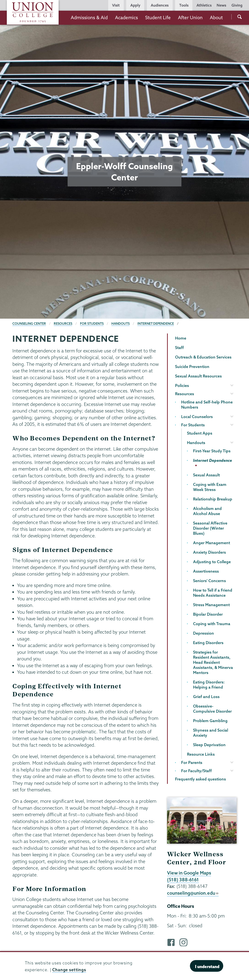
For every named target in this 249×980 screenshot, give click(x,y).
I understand (207, 967)
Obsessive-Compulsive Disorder (212, 709)
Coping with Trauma (212, 624)
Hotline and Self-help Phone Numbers (207, 405)
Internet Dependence (156, 324)
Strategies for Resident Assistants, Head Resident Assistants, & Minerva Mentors (213, 662)
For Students (92, 324)
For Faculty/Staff (196, 771)
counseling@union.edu (193, 893)
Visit (116, 5)
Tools (184, 5)
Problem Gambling (210, 721)
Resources (63, 324)
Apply (135, 5)
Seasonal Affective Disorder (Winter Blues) (210, 528)
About (216, 17)
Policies (182, 385)
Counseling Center (29, 324)
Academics (126, 17)
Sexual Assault (206, 475)
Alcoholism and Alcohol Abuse (207, 511)
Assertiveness (206, 571)
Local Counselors (197, 417)
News (221, 5)
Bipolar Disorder (208, 614)
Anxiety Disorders (209, 552)
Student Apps (200, 433)
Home (181, 338)
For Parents (192, 762)
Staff (179, 348)
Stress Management (211, 605)
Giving (237, 5)
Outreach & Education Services (203, 357)
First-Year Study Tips (212, 451)
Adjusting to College (212, 562)
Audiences (160, 5)
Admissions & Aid (89, 17)
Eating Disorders (208, 643)
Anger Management (212, 543)
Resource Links (201, 754)
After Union (190, 17)
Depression (204, 633)
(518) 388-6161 (183, 880)
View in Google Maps (189, 873)
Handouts (120, 324)
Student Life (158, 17)
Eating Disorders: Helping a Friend (209, 685)
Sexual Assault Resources (198, 376)
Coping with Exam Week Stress (210, 487)
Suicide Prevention (192, 367)
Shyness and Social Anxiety (211, 733)
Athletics (204, 5)
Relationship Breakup (213, 499)
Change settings (69, 970)
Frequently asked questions (200, 779)
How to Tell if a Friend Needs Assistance (213, 593)
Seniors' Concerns (209, 581)
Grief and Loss (206, 697)
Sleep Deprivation (209, 745)
